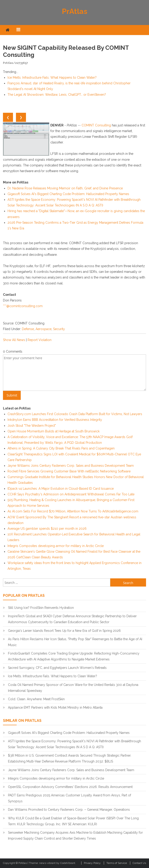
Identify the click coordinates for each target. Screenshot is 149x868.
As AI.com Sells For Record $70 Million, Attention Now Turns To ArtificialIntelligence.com (73, 511)
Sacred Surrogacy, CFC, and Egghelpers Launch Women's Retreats (57, 668)
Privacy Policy (92, 863)
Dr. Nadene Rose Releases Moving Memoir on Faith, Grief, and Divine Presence (65, 188)
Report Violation (40, 340)
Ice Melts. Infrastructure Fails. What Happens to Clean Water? (52, 78)
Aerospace (44, 329)
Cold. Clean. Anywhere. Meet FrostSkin (36, 699)
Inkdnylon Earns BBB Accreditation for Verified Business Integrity (55, 420)
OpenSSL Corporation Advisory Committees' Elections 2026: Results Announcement (70, 787)
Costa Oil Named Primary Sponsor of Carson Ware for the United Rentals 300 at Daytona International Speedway (73, 688)
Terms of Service (117, 863)
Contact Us (139, 863)
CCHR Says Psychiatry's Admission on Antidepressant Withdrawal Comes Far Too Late (71, 494)
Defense (28, 329)
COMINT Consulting (96, 125)
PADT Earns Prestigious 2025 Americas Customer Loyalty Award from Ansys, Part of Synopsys (69, 798)
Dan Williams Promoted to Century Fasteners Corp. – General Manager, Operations (69, 810)
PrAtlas (75, 11)
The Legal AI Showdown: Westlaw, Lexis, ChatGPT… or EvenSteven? (57, 95)
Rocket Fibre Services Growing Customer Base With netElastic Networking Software (69, 471)
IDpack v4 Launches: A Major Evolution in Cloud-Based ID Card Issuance (61, 489)
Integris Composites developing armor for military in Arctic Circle (56, 546)
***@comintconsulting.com (23, 306)
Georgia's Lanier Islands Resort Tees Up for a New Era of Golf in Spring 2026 (64, 631)
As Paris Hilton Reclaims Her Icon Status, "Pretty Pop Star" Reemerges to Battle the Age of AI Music (75, 642)
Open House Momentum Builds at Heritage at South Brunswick (54, 431)
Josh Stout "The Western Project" (32, 426)
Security (59, 329)
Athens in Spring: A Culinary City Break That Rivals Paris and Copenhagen (61, 448)
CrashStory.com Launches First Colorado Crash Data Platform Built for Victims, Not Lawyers (75, 414)
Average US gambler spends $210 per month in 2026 (47, 529)
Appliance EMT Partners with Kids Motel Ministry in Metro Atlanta (55, 707)
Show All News (14, 340)
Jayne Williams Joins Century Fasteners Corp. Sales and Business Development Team (71, 466)
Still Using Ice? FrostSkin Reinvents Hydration (41, 608)
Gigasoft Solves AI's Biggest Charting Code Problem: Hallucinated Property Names (68, 194)
